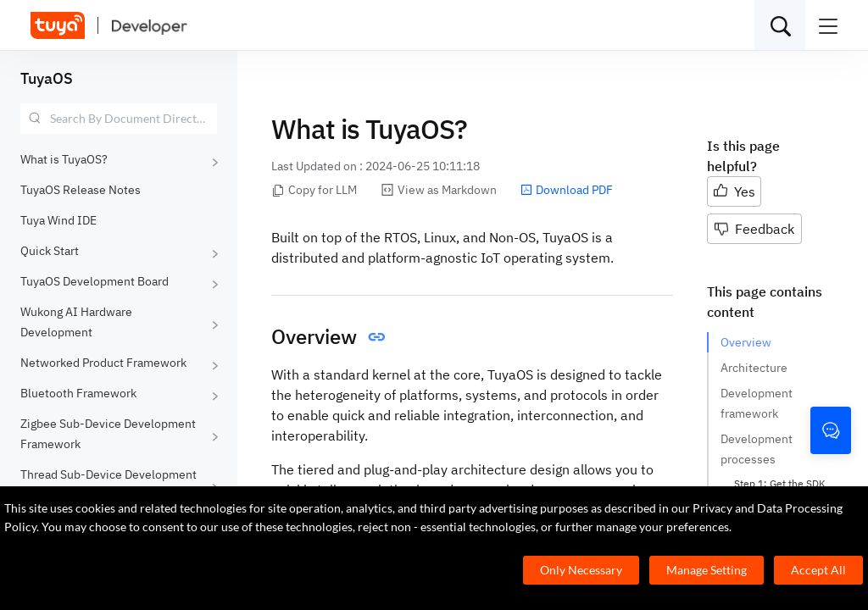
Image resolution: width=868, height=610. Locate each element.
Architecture (754, 368)
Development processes (757, 449)
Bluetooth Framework (78, 393)
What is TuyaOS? (64, 159)
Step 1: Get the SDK (780, 483)
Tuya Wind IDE (58, 220)
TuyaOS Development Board (95, 281)
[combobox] (119, 119)
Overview (746, 342)
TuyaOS (47, 78)
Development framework (757, 403)
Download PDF (567, 190)
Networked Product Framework (103, 363)
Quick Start (50, 251)
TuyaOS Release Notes (81, 190)
